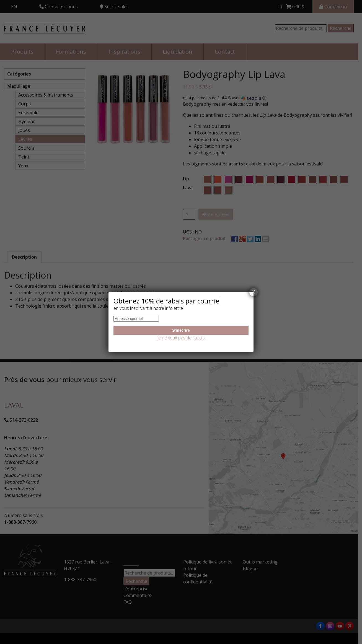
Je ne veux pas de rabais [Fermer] (181, 338)
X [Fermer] (253, 292)
